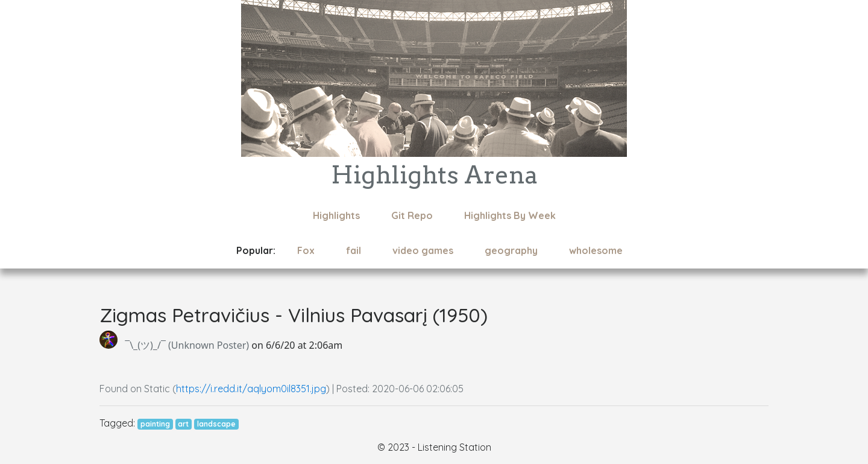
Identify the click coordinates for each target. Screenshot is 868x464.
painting (155, 424)
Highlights (336, 215)
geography (511, 250)
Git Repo (412, 215)
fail (354, 250)
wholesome (596, 250)
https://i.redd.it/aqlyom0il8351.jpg (251, 389)
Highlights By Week (510, 215)
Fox (306, 250)
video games (423, 250)
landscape (216, 424)
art (183, 424)
